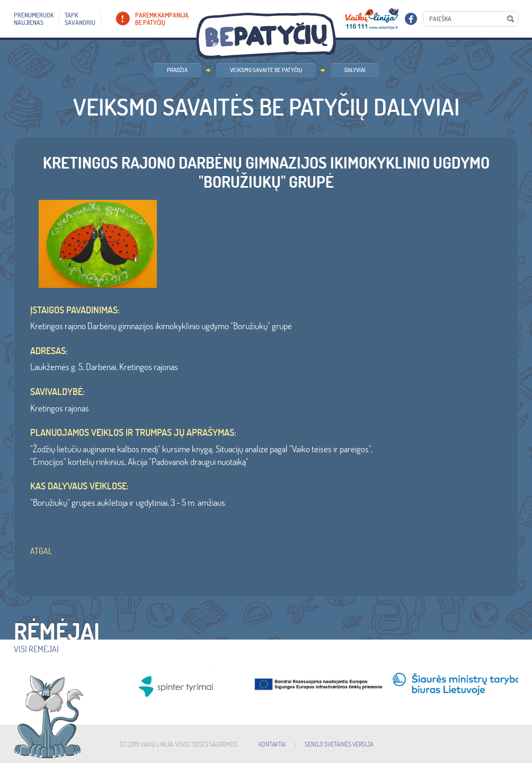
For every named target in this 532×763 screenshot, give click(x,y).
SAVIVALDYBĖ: (57, 392)
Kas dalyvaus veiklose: (79, 486)
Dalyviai (355, 70)
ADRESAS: (49, 351)
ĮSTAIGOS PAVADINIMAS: (75, 310)
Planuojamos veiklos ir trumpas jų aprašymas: (133, 433)
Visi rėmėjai (36, 649)
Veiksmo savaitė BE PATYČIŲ (266, 70)
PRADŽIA (177, 70)
